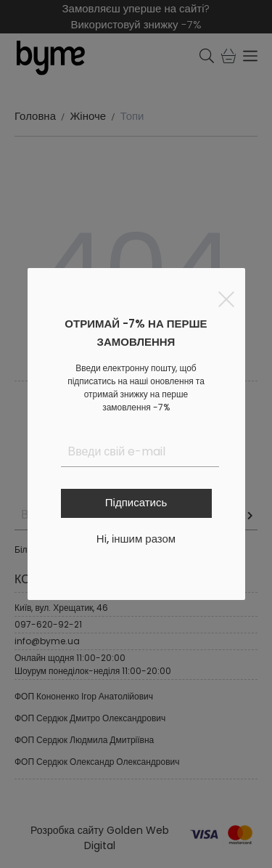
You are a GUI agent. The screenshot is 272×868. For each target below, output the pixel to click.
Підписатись (136, 502)
